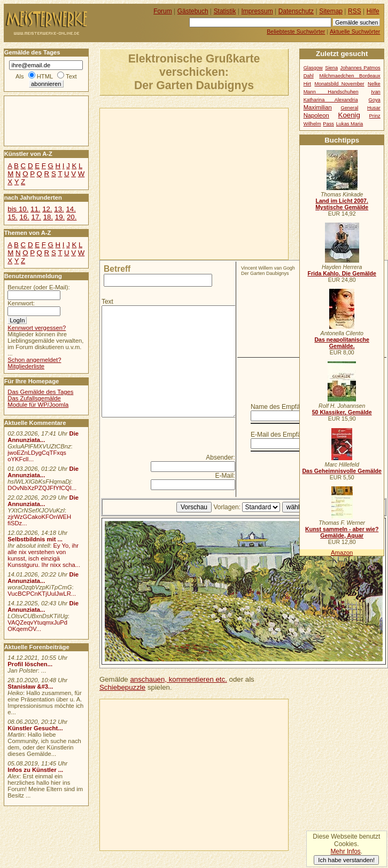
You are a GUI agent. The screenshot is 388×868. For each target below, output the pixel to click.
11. (35, 209)
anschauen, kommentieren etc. (178, 679)
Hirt (307, 84)
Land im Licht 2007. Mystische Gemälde (342, 204)
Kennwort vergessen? (37, 328)
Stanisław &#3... (30, 686)
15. (12, 217)
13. (59, 209)
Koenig (349, 115)
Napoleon (316, 115)
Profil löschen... (30, 664)
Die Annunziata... (43, 437)
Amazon (342, 553)
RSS (355, 11)
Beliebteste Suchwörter (296, 31)
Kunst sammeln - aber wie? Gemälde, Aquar (342, 532)
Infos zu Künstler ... (35, 770)
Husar (374, 108)
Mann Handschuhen (331, 92)
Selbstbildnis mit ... (35, 539)
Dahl (309, 76)
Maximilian (318, 107)
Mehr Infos (345, 851)
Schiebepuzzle (122, 687)
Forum (163, 11)
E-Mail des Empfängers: (285, 435)
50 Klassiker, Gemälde (342, 412)
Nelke (374, 84)
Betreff (117, 269)
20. (72, 217)
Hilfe (373, 11)
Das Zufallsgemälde (34, 398)
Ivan (376, 92)
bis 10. (18, 209)
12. (47, 209)
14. (71, 209)
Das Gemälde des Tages (40, 392)
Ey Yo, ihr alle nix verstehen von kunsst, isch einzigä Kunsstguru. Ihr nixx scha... (44, 555)
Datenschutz (296, 11)
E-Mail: (225, 476)
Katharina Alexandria (331, 100)
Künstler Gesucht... (35, 728)
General (349, 108)
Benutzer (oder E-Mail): (38, 287)
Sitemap (331, 11)
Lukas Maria (350, 124)
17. (36, 217)
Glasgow (313, 68)
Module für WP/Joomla (38, 405)
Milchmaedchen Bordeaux (350, 76)
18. (48, 217)
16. (24, 217)
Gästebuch (193, 11)
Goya (375, 100)
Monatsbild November (340, 84)
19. (60, 217)
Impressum (257, 11)
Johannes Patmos (360, 68)
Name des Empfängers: (284, 407)
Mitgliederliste (26, 366)
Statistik (225, 11)
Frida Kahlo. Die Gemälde (342, 273)
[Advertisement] (215, 183)
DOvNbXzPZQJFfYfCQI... (42, 488)
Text (107, 302)
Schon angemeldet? (34, 360)
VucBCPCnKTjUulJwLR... (42, 594)
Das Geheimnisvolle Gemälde (342, 471)
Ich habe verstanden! (346, 860)
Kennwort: (21, 303)
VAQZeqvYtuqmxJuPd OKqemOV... (37, 626)
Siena (331, 68)
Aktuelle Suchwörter (355, 31)
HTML (45, 76)
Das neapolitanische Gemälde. (342, 343)
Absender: (220, 457)
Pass (328, 124)
